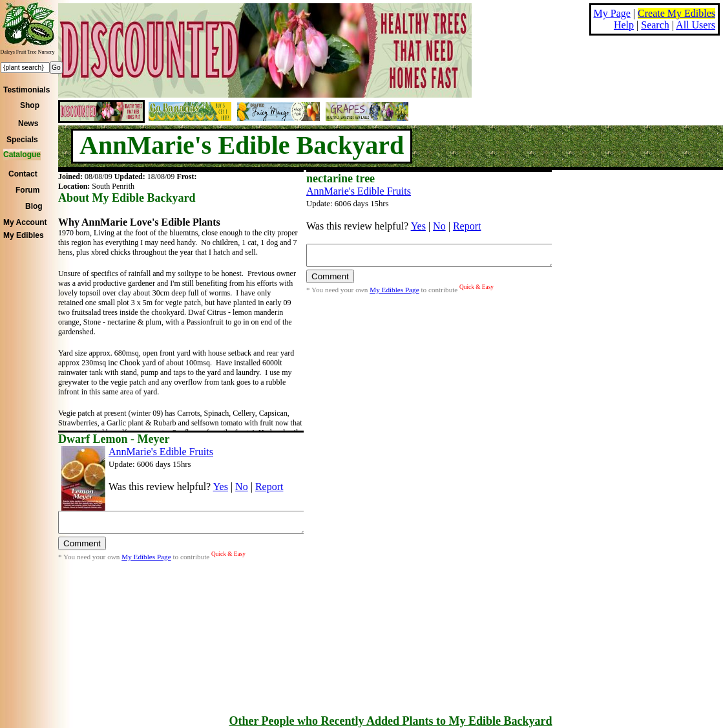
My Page (612, 13)
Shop (30, 105)
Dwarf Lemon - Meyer (114, 439)
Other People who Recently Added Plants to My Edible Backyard (390, 721)
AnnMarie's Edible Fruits (359, 191)
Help (624, 25)
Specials (22, 140)
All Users (696, 25)
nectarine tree (341, 178)
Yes (418, 226)
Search (655, 25)
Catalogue (22, 155)
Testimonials (26, 90)
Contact (23, 174)
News (28, 123)
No (439, 226)
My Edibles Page (394, 294)
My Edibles (24, 235)
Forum (27, 190)
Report (467, 226)
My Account (25, 222)
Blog (34, 206)
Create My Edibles (676, 13)
